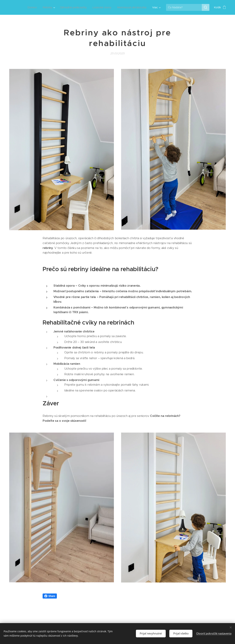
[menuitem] (30, 7)
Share (50, 596)
